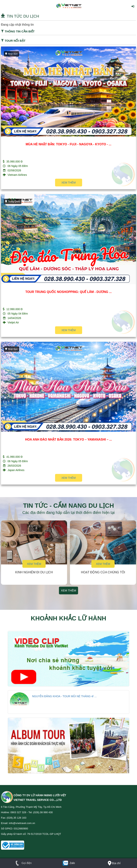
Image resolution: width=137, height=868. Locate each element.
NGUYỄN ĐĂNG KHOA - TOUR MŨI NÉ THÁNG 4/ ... (64, 696)
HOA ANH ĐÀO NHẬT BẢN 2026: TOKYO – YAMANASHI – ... (68, 439)
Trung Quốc (13, 201)
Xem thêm (69, 183)
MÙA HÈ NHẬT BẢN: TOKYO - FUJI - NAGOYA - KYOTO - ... (68, 144)
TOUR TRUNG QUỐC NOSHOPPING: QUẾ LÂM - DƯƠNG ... (68, 292)
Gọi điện (23, 863)
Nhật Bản (11, 54)
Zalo (68, 863)
